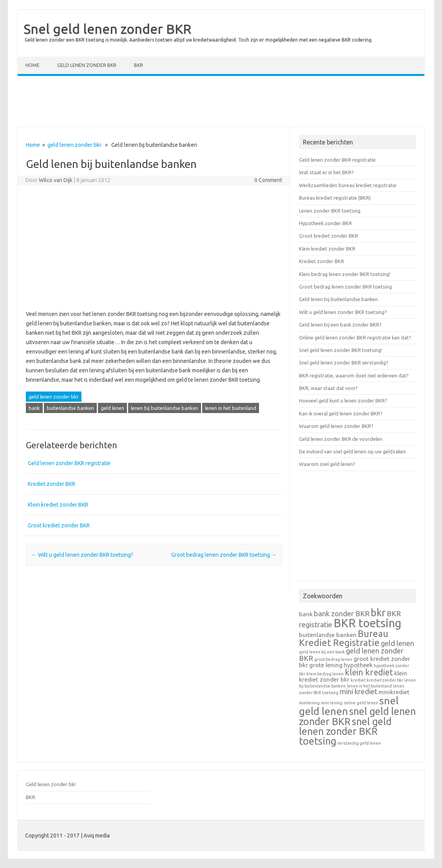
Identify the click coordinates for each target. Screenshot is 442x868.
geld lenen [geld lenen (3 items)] (398, 643)
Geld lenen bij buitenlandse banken (338, 299)
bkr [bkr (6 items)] (378, 613)
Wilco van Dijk (56, 180)
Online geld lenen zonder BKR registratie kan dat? (355, 337)
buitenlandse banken (70, 408)
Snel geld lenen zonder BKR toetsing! (341, 350)
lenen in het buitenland (231, 408)
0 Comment (268, 180)
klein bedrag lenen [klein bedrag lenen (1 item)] (325, 674)
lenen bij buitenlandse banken (165, 408)
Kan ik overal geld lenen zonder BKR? (341, 413)
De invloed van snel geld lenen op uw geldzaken (352, 451)
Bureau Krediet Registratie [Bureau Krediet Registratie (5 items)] (344, 638)
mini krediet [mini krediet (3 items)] (359, 692)
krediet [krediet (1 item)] (358, 680)
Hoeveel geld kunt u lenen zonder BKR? (343, 401)
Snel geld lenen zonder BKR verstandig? (344, 363)
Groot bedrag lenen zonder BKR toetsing (224, 555)
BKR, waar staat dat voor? (328, 388)
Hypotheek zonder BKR (325, 223)
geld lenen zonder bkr (74, 145)
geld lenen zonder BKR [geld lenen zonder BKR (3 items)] (351, 655)
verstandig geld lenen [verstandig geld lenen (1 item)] (359, 743)
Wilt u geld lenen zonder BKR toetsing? (82, 555)
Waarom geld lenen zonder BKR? (336, 426)
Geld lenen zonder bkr (87, 65)
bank (34, 408)
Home (33, 65)
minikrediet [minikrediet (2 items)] (394, 692)
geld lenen (112, 408)
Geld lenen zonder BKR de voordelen (341, 439)
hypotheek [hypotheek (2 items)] (358, 665)
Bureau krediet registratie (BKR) (335, 198)
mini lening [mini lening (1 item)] (332, 703)
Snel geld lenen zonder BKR (107, 29)
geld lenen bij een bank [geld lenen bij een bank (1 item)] (322, 652)
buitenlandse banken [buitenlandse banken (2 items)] (328, 635)
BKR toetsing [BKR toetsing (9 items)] (367, 623)
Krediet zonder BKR (52, 484)
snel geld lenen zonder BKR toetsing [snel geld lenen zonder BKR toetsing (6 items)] (345, 731)
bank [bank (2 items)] (306, 614)
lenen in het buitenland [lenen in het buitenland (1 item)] (369, 686)
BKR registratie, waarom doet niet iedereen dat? (354, 375)
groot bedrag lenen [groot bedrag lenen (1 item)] (333, 659)
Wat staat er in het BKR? (326, 172)
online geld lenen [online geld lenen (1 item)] (361, 703)
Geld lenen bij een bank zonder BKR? (340, 325)
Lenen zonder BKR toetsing (330, 211)
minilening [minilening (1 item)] (309, 703)
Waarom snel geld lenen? (327, 464)
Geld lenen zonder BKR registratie (69, 463)
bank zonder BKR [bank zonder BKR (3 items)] (342, 614)
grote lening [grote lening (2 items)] (326, 665)
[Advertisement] (221, 103)
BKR (139, 65)
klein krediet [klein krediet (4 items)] (369, 672)
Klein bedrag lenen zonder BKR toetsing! (345, 274)
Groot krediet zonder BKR (59, 525)
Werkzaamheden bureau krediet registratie (348, 185)
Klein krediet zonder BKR (58, 505)
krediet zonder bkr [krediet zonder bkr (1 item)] (385, 680)
